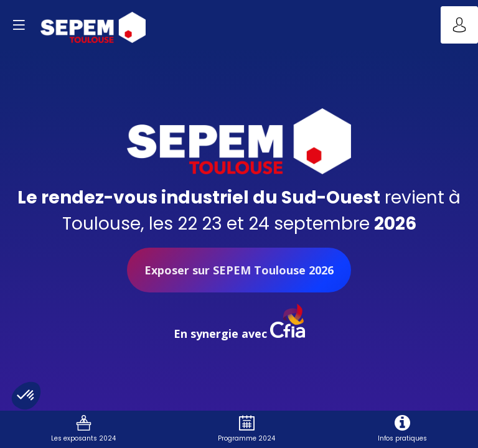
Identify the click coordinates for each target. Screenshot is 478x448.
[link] (83, 429)
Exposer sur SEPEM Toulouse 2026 (239, 270)
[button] (19, 25)
